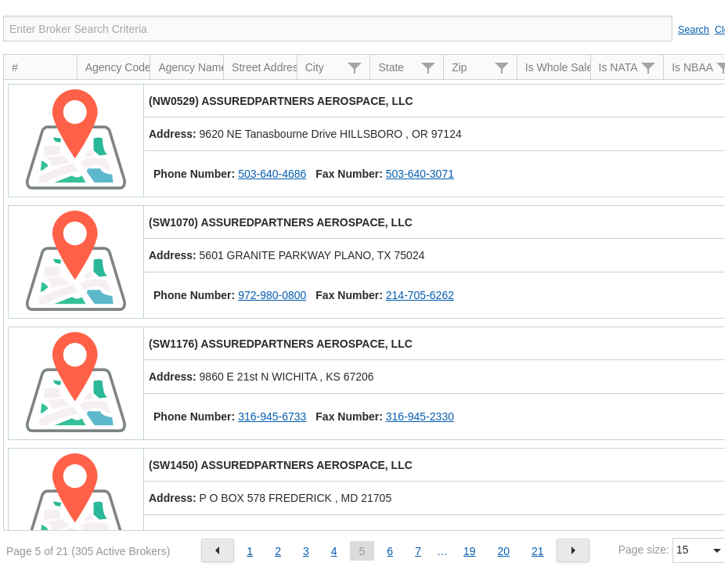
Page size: (644, 550)
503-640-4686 (272, 174)
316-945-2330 (420, 417)
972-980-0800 (272, 295)
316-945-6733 (272, 417)
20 (504, 551)
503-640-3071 (420, 174)
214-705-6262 (420, 295)
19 (470, 551)
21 (538, 551)
